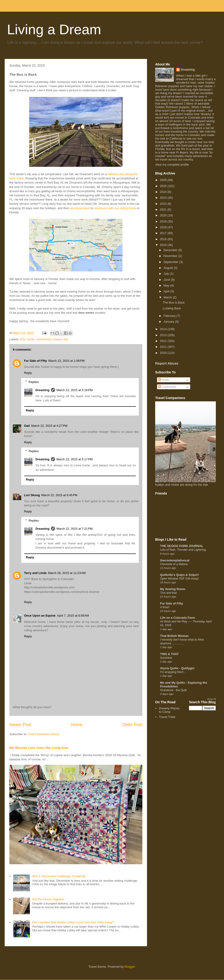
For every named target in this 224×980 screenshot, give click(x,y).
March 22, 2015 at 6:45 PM (59, 495)
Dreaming (42, 390)
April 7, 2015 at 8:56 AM (73, 616)
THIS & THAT (169, 654)
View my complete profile (172, 165)
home (31, 339)
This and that (168, 593)
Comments (167, 387)
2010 (164, 353)
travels (58, 339)
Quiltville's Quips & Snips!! (179, 575)
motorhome (44, 339)
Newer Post (20, 725)
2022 (164, 204)
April (167, 291)
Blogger (130, 967)
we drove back (80, 208)
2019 (164, 221)
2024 (164, 192)
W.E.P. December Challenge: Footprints (59, 876)
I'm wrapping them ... (173, 672)
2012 (164, 341)
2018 (164, 227)
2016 (164, 239)
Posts (164, 380)
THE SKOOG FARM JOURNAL (182, 546)
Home (77, 725)
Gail (27, 426)
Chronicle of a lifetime (174, 564)
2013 (164, 335)
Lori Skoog (32, 495)
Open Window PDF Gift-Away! (179, 579)
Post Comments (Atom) (44, 734)
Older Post (132, 725)
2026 (164, 180)
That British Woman (174, 636)
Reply (28, 373)
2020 (164, 215)
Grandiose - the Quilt (173, 690)
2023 (164, 198)
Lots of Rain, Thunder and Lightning (183, 550)
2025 (164, 186)
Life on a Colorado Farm (178, 618)
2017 (164, 233)
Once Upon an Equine (40, 616)
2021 (164, 210)
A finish (165, 607)
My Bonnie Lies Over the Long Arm (39, 748)
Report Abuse (167, 363)
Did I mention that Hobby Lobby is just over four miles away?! (73, 922)
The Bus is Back (174, 302)
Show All (212, 699)
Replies (34, 382)
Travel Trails (167, 717)
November (171, 256)
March (168, 297)
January (169, 322)
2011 (164, 347)
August (169, 268)
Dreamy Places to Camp (169, 710)
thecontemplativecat (175, 560)
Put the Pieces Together (48, 899)
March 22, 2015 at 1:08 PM (66, 361)
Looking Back (172, 308)
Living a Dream (54, 29)
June (167, 280)
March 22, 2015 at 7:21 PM (75, 529)
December (171, 250)
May (167, 285)
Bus (23, 339)
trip (66, 339)
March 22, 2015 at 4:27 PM (49, 426)
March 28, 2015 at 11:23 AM (67, 573)
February (170, 316)
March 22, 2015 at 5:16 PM (75, 390)
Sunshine (166, 658)
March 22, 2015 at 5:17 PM (75, 459)
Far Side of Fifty (35, 361)
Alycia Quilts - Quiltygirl (177, 668)
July (167, 274)
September (171, 262)
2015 (164, 245)
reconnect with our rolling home (115, 208)
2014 (164, 329)
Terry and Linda (35, 573)
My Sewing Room (173, 589)
